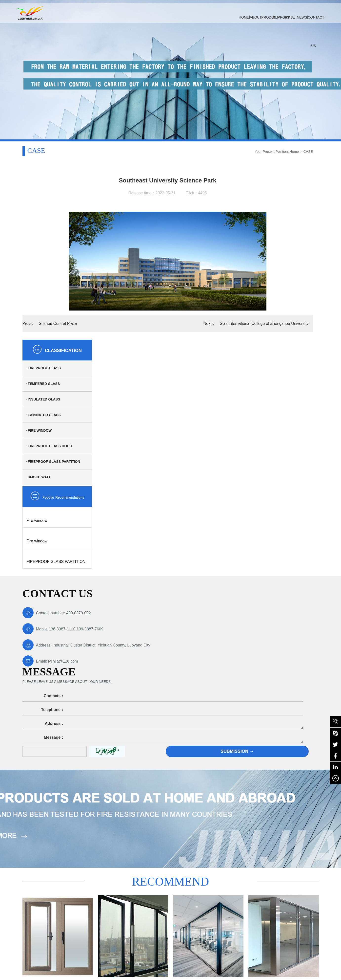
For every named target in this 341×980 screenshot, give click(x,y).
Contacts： (163, 535)
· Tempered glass (270, 185)
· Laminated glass (270, 217)
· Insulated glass (270, 201)
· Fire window (266, 232)
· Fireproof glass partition (280, 263)
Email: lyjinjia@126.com (50, 586)
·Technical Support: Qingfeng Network (51, 939)
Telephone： (162, 549)
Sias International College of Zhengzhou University (195, 323)
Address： (163, 563)
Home (224, 152)
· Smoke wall (265, 279)
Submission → (277, 591)
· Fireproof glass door (276, 248)
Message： (163, 577)
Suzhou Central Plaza (57, 323)
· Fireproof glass (270, 170)
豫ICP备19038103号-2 (51, 934)
